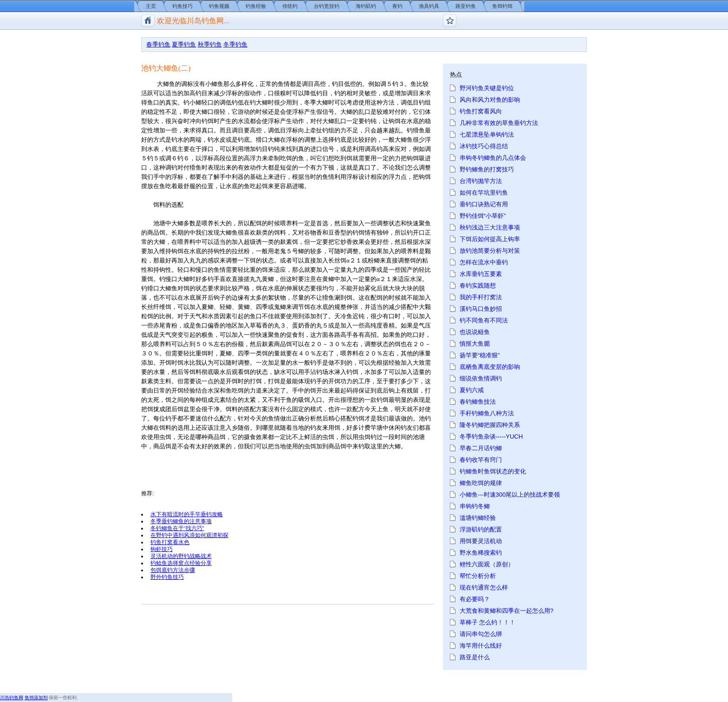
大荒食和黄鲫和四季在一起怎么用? (507, 611)
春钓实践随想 (478, 285)
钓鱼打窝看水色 (170, 542)
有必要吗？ (475, 599)
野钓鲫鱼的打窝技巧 (487, 169)
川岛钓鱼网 (12, 698)
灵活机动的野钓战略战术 (181, 556)
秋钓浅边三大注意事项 (490, 227)
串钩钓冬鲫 (475, 506)
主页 (151, 6)
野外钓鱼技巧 (167, 577)
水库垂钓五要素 (481, 274)
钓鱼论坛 (450, 21)
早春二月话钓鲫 (481, 448)
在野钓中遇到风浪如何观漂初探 (189, 535)
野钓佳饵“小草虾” (483, 216)
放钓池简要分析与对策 (490, 251)
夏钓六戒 (472, 390)
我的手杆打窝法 (481, 297)
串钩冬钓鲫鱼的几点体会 (493, 158)
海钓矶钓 (366, 6)
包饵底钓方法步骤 (173, 570)
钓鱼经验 (256, 6)
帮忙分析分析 (478, 576)
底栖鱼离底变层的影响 (490, 367)
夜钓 (397, 6)
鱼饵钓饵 (502, 6)
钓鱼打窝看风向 (481, 111)
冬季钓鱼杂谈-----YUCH (491, 436)
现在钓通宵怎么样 (484, 587)
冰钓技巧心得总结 (484, 146)
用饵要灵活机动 (481, 541)
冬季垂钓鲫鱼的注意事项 (181, 521)
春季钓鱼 (158, 44)
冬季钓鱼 (235, 44)
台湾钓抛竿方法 (481, 181)
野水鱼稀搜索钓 (481, 553)
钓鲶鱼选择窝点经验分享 (181, 563)
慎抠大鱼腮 (475, 344)
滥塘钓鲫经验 (478, 518)
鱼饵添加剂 (36, 698)
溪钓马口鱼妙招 (481, 309)
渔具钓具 (429, 6)
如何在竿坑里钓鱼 (484, 193)
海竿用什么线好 (481, 646)
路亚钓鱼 (466, 6)
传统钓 (290, 6)
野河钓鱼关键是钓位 (487, 88)
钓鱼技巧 (182, 6)
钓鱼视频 (219, 6)
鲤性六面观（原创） (487, 564)
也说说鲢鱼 (475, 332)
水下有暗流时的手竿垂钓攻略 (187, 514)
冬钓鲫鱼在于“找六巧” (177, 528)
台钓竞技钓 (327, 6)
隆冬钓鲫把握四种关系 (490, 425)
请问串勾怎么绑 (481, 634)
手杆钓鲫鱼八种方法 (487, 413)
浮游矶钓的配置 (481, 529)
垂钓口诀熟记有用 (484, 204)
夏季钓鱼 (184, 44)
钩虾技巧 (162, 549)
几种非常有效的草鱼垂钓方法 (499, 123)
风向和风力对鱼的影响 (490, 100)
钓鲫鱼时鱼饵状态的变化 (493, 471)
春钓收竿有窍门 (481, 460)
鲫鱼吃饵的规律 (481, 483)
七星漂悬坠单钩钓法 (487, 134)
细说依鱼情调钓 (481, 378)
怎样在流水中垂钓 (484, 262)
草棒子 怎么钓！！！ (488, 622)
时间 (401, 437)
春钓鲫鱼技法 (478, 402)
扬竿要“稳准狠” (480, 355)
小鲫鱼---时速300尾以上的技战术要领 (510, 495)
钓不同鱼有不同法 (484, 320)
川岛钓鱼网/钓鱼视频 (148, 21)
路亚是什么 (475, 657)
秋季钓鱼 (210, 44)
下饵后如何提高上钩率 (490, 239)
